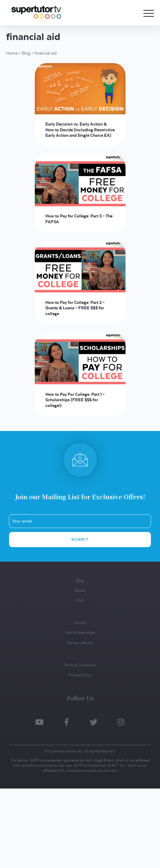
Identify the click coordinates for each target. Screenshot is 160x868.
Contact (80, 622)
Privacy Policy (80, 675)
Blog (26, 53)
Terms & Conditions (80, 665)
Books (80, 590)
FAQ (80, 600)
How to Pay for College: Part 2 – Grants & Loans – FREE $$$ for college (75, 308)
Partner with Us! (80, 643)
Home (12, 53)
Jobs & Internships (80, 632)
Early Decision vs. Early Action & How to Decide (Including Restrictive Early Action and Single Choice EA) (80, 130)
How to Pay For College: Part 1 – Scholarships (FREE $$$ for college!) (75, 400)
